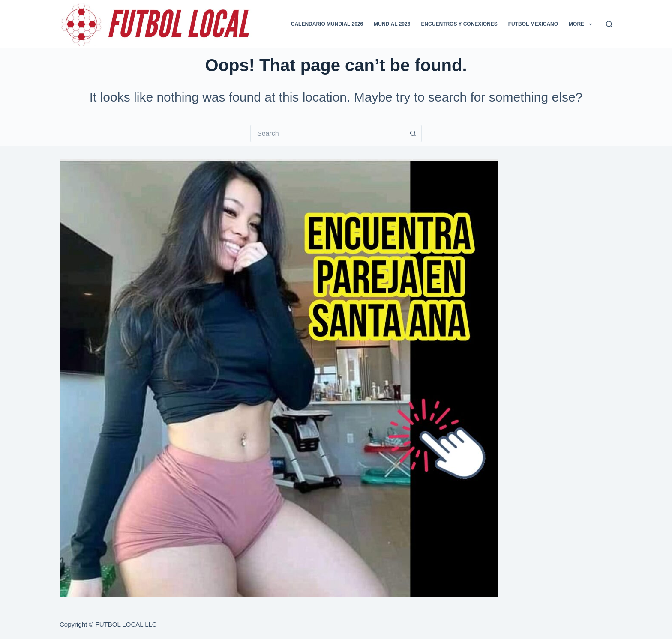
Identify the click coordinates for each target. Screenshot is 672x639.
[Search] (609, 24)
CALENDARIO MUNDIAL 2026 (327, 24)
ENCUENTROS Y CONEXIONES (459, 24)
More (582, 24)
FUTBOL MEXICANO (533, 24)
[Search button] (413, 134)
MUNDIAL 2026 (392, 24)
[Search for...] (327, 134)
